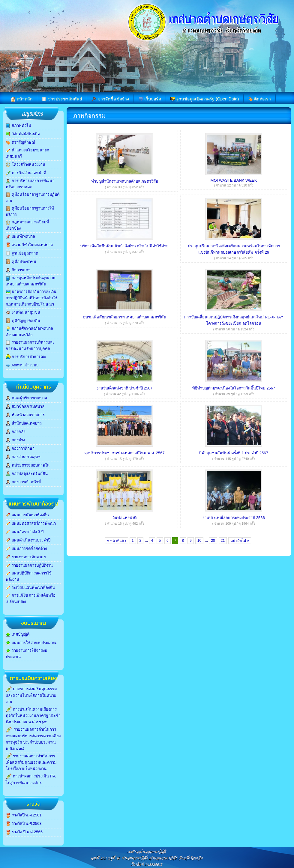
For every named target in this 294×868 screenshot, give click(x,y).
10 (199, 541)
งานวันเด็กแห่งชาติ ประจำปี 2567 (124, 388)
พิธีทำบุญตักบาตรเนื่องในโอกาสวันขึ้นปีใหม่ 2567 (234, 388)
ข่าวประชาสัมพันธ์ (62, 99)
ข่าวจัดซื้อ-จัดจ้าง (110, 99)
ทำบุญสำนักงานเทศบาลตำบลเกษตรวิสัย (125, 181)
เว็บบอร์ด (150, 99)
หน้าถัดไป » (240, 541)
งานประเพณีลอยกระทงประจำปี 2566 (234, 518)
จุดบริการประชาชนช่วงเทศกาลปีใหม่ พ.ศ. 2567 (124, 453)
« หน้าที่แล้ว (117, 541)
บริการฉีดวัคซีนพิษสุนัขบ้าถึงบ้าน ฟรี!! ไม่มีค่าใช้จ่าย (124, 246)
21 (223, 541)
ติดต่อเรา (259, 99)
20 (213, 541)
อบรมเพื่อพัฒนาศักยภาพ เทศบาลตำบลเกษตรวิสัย (125, 317)
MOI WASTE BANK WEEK (234, 180)
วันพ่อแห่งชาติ (124, 518)
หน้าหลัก (21, 99)
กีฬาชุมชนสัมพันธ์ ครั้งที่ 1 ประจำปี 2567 (234, 453)
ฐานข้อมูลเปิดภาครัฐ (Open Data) (205, 99)
